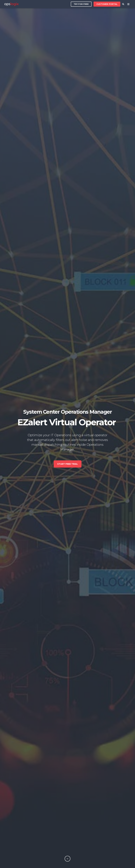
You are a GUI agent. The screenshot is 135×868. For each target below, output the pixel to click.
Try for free (81, 4)
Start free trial (68, 464)
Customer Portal (107, 3)
